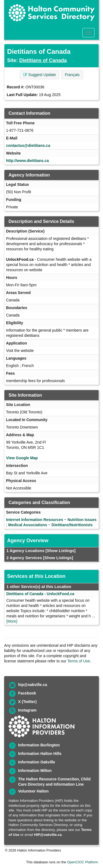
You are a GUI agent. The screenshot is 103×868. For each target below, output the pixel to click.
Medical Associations (28, 525)
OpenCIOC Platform (83, 862)
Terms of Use (79, 661)
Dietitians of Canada (43, 60)
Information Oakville (37, 762)
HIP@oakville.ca (48, 835)
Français (72, 75)
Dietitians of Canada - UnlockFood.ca (40, 594)
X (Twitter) (27, 702)
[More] (12, 621)
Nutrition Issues (82, 520)
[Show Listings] (61, 551)
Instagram (27, 710)
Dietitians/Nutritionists (72, 525)
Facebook (27, 693)
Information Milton (35, 771)
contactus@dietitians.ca (28, 145)
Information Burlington (39, 745)
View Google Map (22, 458)
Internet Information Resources (35, 520)
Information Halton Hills (40, 754)
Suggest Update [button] (40, 75)
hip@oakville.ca (33, 685)
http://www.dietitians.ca (27, 161)
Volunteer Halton (33, 791)
